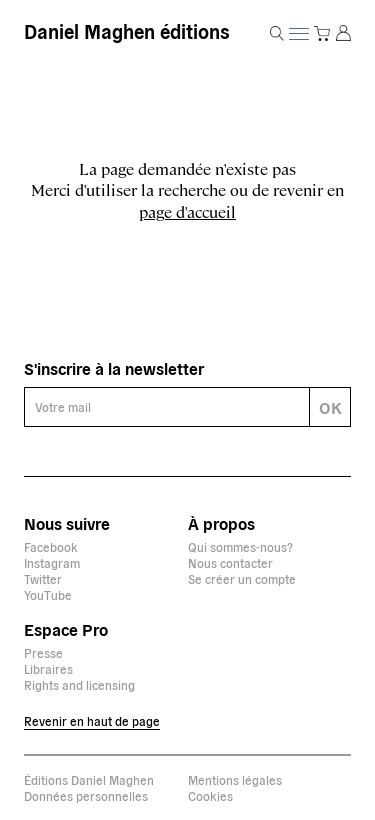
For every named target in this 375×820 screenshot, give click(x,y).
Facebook (51, 546)
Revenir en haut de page (92, 720)
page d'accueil (187, 211)
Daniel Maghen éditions (126, 31)
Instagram (52, 562)
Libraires (48, 668)
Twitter (43, 578)
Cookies (210, 795)
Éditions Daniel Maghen (89, 779)
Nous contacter (230, 562)
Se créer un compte (242, 578)
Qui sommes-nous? (240, 546)
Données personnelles (86, 795)
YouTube (48, 594)
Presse (43, 652)
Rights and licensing (79, 684)
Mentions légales (235, 779)
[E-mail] (167, 407)
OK (330, 407)
